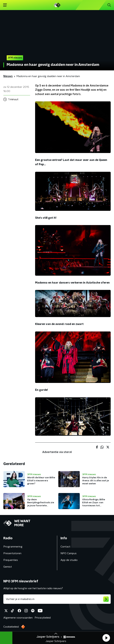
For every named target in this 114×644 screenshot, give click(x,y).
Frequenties (11, 560)
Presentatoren (12, 553)
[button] (106, 638)
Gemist (8, 567)
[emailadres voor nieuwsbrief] (57, 599)
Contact (65, 547)
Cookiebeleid (11, 627)
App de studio (69, 560)
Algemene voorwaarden (18, 618)
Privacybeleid (43, 618)
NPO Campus (69, 553)
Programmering (13, 547)
